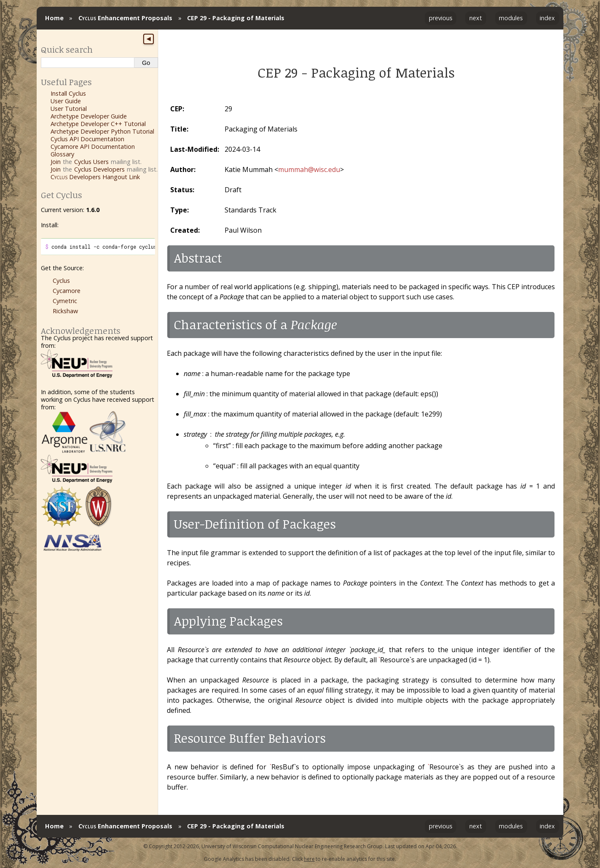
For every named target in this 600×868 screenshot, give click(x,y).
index (547, 18)
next (476, 18)
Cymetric (65, 301)
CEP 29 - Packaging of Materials (236, 18)
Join (56, 162)
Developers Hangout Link (95, 177)
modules (511, 18)
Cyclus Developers (99, 169)
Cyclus (61, 281)
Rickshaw (65, 311)
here (309, 859)
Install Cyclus (68, 93)
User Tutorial (69, 109)
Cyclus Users (91, 162)
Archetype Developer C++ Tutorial (98, 124)
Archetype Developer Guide (89, 116)
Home (54, 18)
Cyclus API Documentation (87, 139)
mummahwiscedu (309, 169)
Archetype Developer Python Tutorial (102, 131)
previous (441, 18)
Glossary (62, 154)
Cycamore (67, 291)
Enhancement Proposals (125, 18)
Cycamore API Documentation (93, 146)
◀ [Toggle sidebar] (149, 39)
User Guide (66, 101)
